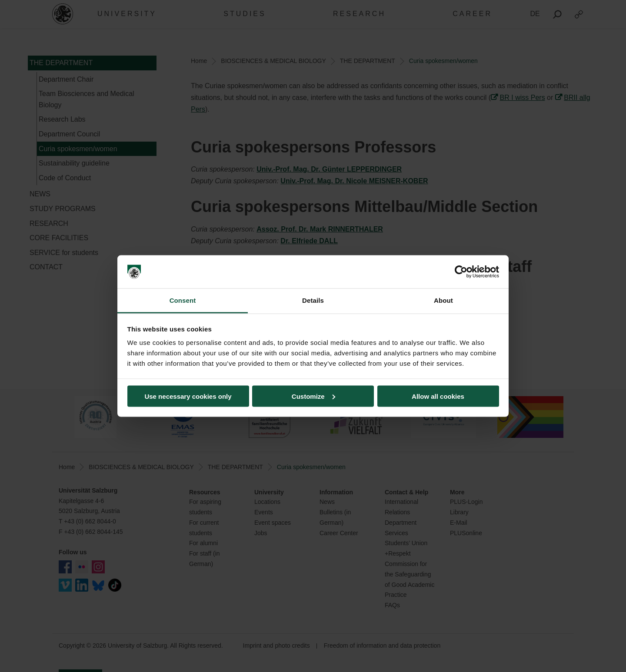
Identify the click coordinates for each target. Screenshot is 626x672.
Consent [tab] (183, 300)
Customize (313, 396)
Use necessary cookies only (188, 396)
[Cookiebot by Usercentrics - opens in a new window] (461, 272)
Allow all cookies (438, 396)
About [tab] (443, 300)
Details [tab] (313, 300)
